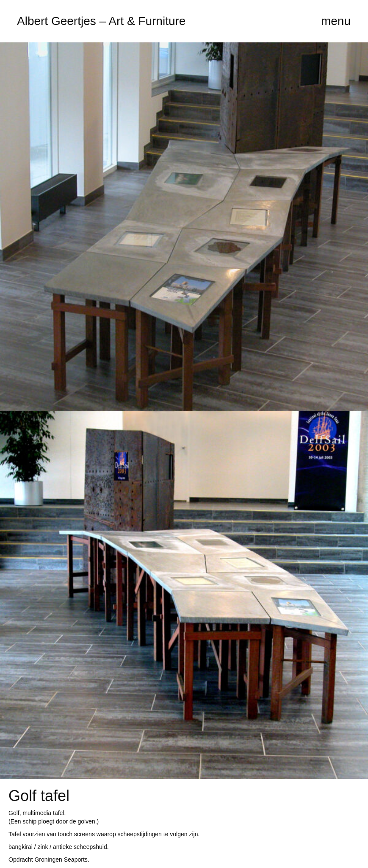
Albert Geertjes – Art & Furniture (101, 21)
